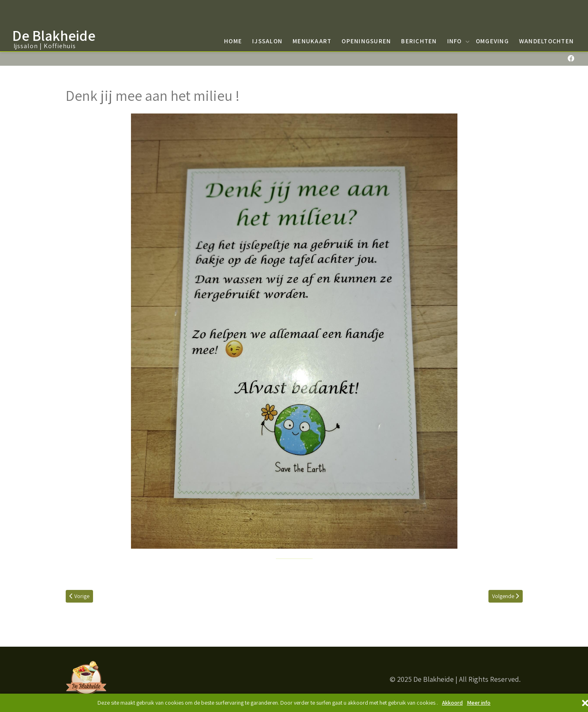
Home (233, 41)
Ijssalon (267, 41)
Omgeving (492, 41)
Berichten (419, 41)
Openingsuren (366, 41)
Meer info (479, 703)
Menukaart (312, 41)
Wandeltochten (546, 41)
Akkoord (452, 703)
